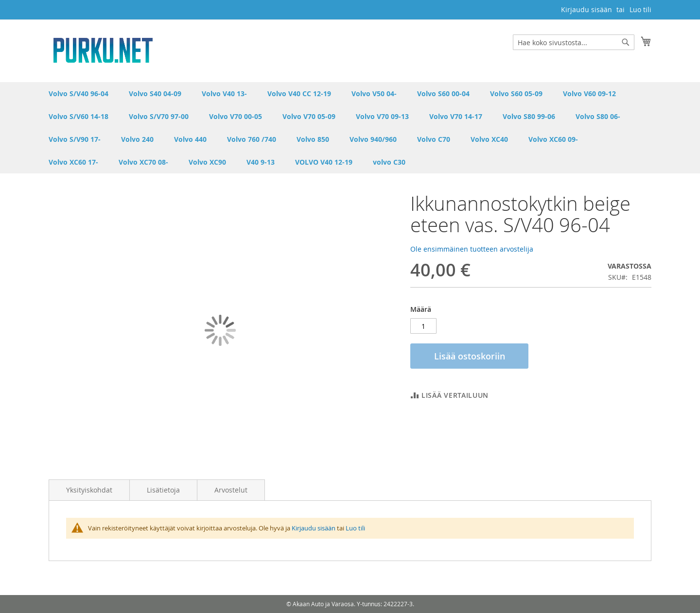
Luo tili (640, 9)
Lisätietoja (163, 490)
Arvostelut (231, 490)
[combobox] (574, 42)
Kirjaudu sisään (586, 9)
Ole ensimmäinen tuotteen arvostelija (472, 249)
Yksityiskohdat (89, 490)
